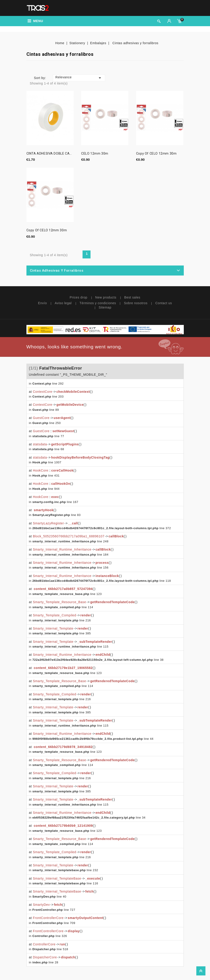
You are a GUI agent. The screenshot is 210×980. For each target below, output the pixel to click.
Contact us (164, 303)
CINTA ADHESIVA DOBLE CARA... (50, 154)
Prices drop (79, 297)
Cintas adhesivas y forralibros (57, 271)
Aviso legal (63, 303)
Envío (43, 303)
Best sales (132, 297)
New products (106, 297)
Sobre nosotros (136, 303)
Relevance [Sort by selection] (79, 78)
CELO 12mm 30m (95, 154)
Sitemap (105, 307)
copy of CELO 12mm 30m (156, 154)
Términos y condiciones (98, 303)
